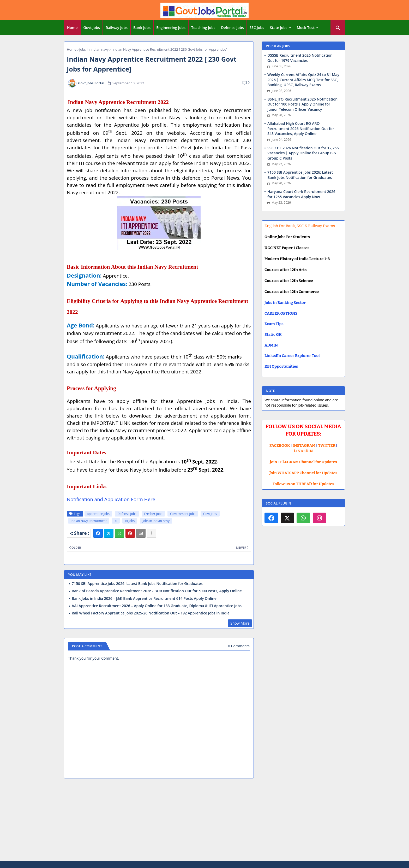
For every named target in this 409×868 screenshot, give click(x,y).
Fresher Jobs (153, 514)
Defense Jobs (232, 28)
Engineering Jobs (171, 28)
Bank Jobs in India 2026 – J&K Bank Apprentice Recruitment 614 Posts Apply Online (144, 599)
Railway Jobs (117, 28)
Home (72, 28)
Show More (240, 623)
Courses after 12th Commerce (292, 292)
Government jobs (183, 514)
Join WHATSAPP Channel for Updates (303, 473)
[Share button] (152, 533)
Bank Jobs (142, 28)
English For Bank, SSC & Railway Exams (300, 226)
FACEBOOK (280, 445)
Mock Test (306, 28)
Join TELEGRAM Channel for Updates (303, 462)
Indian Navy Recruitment (89, 521)
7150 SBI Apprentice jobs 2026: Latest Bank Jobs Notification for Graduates (137, 584)
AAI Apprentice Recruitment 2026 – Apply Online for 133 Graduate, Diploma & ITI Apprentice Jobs (157, 606)
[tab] (72, 28)
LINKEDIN (303, 451)
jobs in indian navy (94, 49)
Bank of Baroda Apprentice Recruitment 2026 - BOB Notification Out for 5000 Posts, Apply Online (157, 591)
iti (116, 521)
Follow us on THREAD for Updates (303, 484)
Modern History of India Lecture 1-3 (297, 259)
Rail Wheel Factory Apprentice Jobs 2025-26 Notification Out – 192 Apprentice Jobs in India (151, 613)
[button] (338, 28)
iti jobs (130, 521)
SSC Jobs (257, 28)
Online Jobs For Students (287, 237)
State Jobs (279, 28)
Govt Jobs (92, 28)
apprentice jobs (98, 514)
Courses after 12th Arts (285, 270)
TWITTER (327, 445)
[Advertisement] (204, 820)
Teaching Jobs (203, 28)
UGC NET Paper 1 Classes (287, 248)
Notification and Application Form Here (111, 499)
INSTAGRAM (304, 445)
